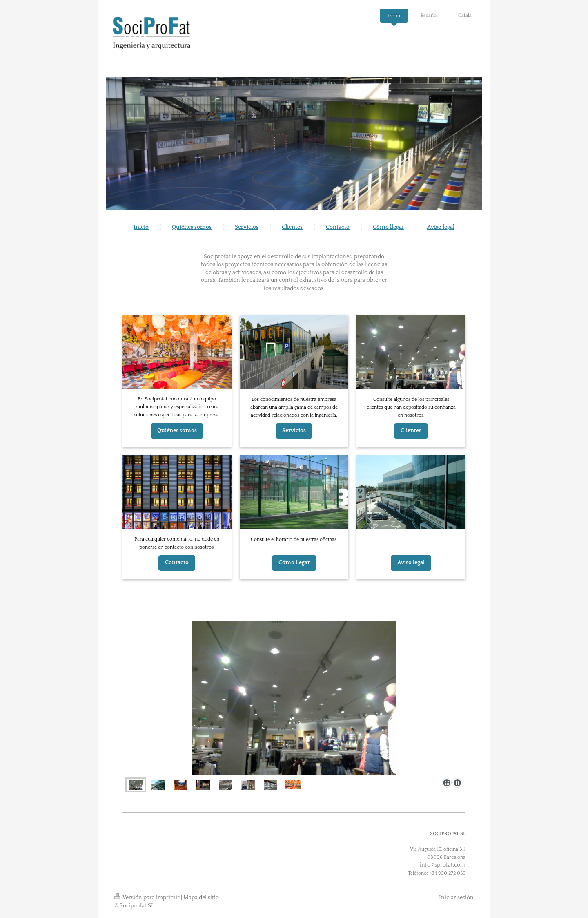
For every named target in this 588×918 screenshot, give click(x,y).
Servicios (247, 227)
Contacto (338, 227)
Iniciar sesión (456, 898)
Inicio (141, 227)
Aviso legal (441, 227)
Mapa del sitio (201, 898)
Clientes (292, 227)
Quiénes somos (192, 227)
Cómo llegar (389, 227)
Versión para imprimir (148, 898)
